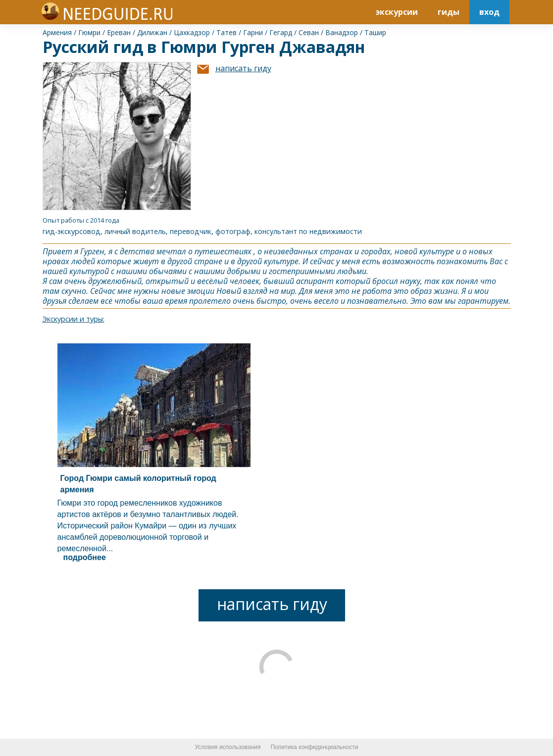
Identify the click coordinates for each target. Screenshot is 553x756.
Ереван (119, 32)
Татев (226, 32)
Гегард (281, 32)
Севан (309, 32)
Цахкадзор (192, 32)
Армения (57, 32)
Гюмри (89, 32)
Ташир (375, 32)
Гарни (253, 32)
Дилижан (152, 32)
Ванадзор (342, 32)
